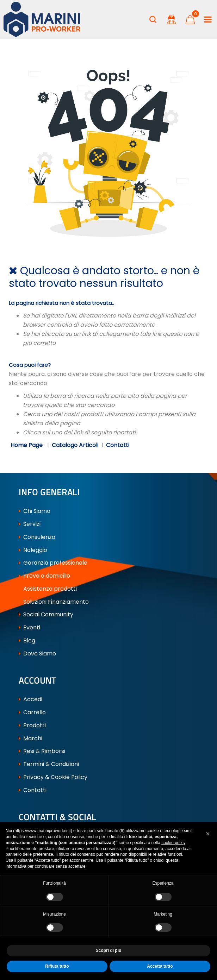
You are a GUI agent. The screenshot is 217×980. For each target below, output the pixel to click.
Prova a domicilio (44, 576)
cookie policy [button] (173, 843)
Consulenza (37, 537)
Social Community (46, 614)
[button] (153, 19)
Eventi (29, 627)
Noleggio (33, 550)
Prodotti (32, 725)
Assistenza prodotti (48, 589)
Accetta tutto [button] (160, 966)
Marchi (30, 738)
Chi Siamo (35, 511)
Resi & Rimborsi (42, 751)
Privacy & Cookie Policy (53, 777)
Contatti (118, 445)
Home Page (27, 445)
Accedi (30, 699)
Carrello (32, 712)
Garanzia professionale (53, 563)
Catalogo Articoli (75, 445)
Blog (27, 640)
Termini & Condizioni (49, 764)
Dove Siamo (37, 654)
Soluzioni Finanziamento (54, 602)
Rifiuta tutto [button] (57, 966)
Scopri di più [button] (109, 950)
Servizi (30, 524)
